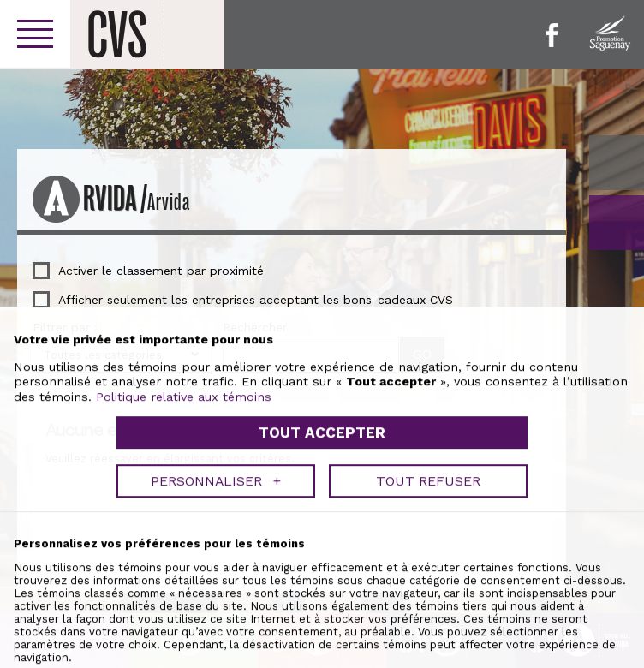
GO (617, 223)
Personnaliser (216, 633)
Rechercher (255, 327)
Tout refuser (428, 633)
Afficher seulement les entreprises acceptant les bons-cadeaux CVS (256, 300)
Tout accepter (322, 586)
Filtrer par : (65, 327)
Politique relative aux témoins (184, 549)
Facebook (552, 35)
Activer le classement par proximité (161, 271)
